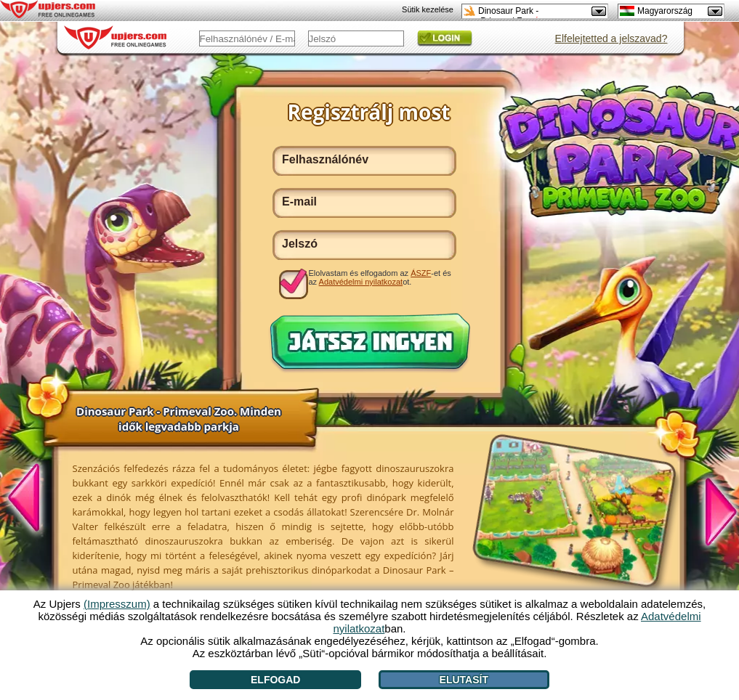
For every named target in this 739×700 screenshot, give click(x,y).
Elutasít (464, 680)
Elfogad (275, 680)
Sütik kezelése (428, 9)
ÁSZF (421, 273)
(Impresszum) (117, 604)
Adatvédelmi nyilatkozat (361, 282)
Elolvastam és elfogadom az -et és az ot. (380, 277)
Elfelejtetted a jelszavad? (611, 38)
